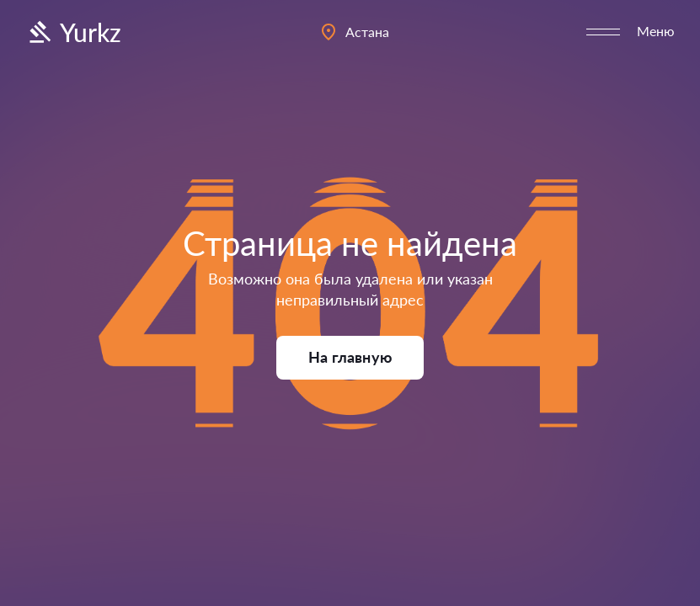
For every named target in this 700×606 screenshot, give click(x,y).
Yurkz (73, 32)
